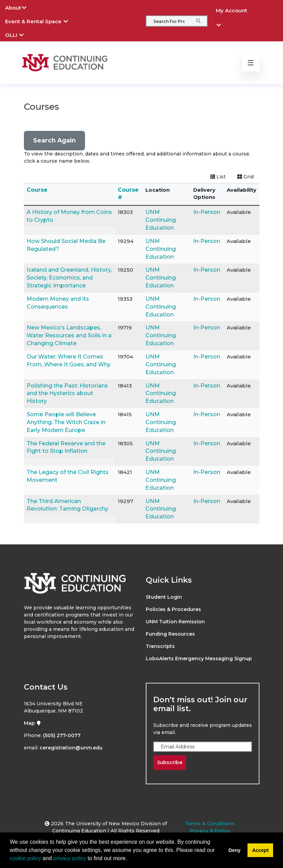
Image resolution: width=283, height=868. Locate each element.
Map (33, 723)
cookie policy (26, 858)
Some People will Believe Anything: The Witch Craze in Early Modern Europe (66, 422)
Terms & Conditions (210, 824)
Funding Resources (170, 634)
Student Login (164, 597)
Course (37, 190)
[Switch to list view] (218, 177)
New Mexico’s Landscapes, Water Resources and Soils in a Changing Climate (69, 335)
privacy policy (70, 858)
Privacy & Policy (210, 831)
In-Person (207, 212)
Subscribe (170, 762)
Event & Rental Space (42, 21)
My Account (231, 12)
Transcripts (160, 646)
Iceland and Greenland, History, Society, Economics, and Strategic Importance (69, 278)
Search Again (54, 140)
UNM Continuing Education (161, 220)
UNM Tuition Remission (175, 622)
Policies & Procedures (173, 609)
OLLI (19, 34)
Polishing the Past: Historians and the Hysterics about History (67, 394)
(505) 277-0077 (62, 735)
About (21, 7)
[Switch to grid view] (245, 177)
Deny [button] (234, 850)
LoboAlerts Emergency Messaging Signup (199, 659)
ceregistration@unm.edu (71, 748)
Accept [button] (260, 850)
